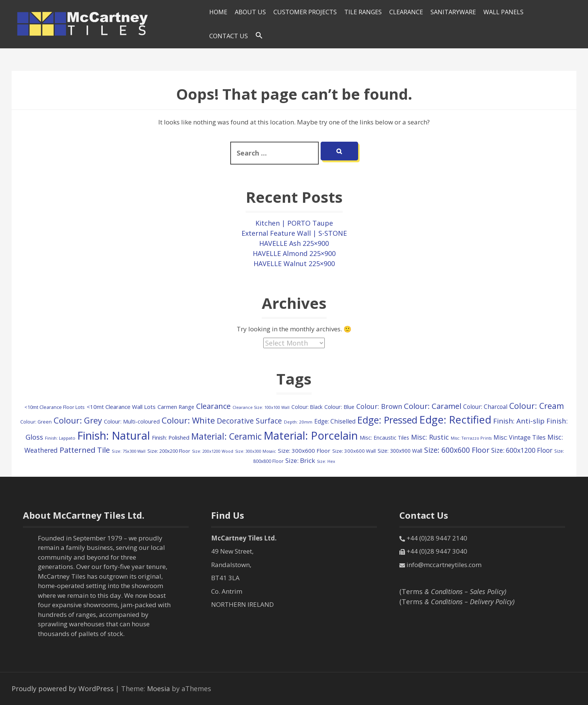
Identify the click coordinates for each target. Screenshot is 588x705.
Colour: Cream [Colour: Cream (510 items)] (537, 406)
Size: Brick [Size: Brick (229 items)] (300, 460)
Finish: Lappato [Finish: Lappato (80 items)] (60, 438)
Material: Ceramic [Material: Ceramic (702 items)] (226, 436)
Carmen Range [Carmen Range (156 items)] (176, 407)
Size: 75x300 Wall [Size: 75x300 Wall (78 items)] (129, 451)
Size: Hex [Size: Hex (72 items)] (326, 461)
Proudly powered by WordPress (63, 689)
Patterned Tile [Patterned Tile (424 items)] (85, 450)
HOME (218, 12)
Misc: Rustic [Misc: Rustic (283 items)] (430, 437)
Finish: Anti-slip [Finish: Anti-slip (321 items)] (519, 421)
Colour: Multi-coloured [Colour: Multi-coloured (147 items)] (132, 421)
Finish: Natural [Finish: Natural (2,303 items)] (114, 436)
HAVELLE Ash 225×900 (294, 243)
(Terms (453, 591)
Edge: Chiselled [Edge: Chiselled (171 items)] (335, 421)
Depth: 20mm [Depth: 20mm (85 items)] (298, 422)
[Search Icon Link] (259, 36)
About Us (250, 12)
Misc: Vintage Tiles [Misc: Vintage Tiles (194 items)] (520, 437)
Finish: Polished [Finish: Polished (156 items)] (171, 437)
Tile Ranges (363, 12)
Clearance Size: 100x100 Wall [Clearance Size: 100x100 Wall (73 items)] (261, 407)
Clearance (406, 12)
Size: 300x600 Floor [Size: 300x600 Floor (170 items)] (304, 451)
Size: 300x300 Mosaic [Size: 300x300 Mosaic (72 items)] (256, 451)
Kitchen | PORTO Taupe (294, 223)
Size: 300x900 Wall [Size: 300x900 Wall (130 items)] (400, 451)
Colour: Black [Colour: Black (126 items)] (307, 407)
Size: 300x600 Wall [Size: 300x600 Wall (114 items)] (354, 451)
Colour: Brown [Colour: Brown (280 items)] (379, 406)
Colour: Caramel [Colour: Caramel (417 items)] (433, 406)
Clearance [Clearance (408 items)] (213, 406)
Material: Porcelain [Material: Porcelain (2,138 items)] (311, 435)
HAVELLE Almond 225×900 (294, 253)
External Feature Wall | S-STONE (294, 233)
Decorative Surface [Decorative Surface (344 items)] (249, 421)
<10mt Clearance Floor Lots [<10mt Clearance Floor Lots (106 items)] (55, 407)
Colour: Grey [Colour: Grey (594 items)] (78, 420)
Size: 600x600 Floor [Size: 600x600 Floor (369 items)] (457, 450)
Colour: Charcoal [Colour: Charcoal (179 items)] (485, 407)
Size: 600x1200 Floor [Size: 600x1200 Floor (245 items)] (522, 450)
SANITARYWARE (453, 12)
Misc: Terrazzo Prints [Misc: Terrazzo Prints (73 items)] (471, 438)
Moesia (158, 689)
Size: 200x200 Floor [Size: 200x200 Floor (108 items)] (169, 451)
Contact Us (229, 36)
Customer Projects (305, 12)
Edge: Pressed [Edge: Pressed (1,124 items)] (387, 420)
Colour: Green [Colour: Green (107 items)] (36, 422)
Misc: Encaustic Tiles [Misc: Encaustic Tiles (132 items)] (384, 438)
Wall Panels (503, 12)
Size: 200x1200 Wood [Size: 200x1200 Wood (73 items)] (213, 451)
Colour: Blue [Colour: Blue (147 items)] (339, 407)
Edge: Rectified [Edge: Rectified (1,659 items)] (455, 420)
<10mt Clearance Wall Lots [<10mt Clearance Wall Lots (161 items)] (121, 407)
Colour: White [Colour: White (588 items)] (188, 420)
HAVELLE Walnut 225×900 (294, 263)
